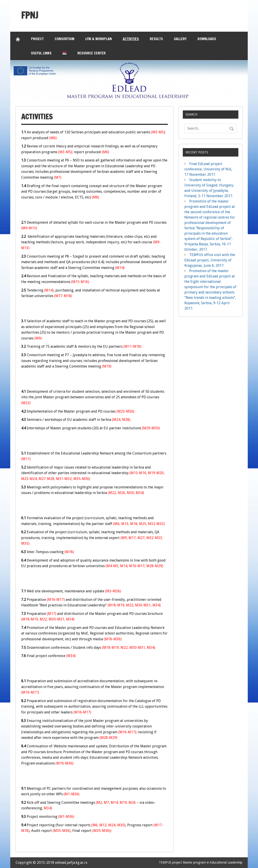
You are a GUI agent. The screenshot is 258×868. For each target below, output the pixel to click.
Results (156, 39)
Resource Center (92, 53)
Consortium (64, 39)
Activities (131, 39)
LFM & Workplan (99, 39)
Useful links (41, 53)
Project (37, 39)
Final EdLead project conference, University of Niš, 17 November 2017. (208, 169)
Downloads (207, 39)
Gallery (180, 39)
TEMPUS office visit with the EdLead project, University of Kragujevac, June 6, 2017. (210, 260)
